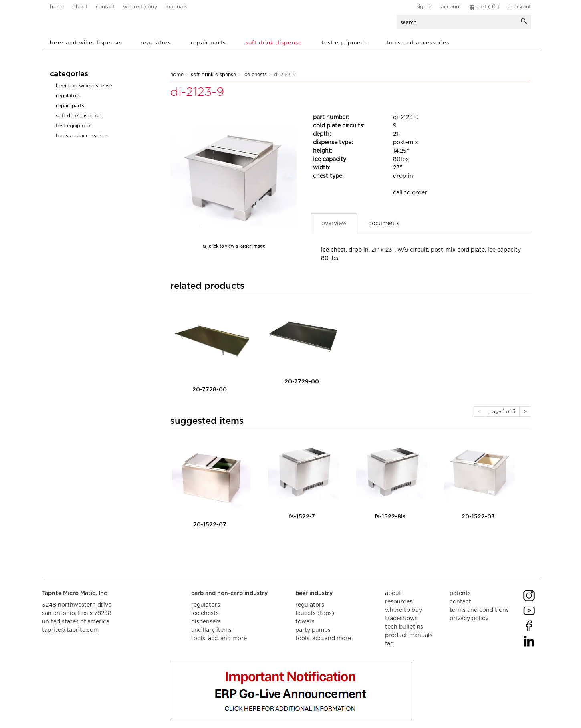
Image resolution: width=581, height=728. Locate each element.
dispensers (206, 622)
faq (389, 644)
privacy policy (469, 619)
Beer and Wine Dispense (85, 43)
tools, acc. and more (219, 639)
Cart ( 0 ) (484, 7)
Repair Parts (208, 43)
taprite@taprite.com (70, 630)
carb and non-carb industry (229, 593)
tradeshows (401, 619)
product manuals (409, 635)
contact (105, 7)
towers (305, 622)
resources (399, 602)
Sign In (425, 7)
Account (451, 7)
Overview (334, 224)
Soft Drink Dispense (274, 43)
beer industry (314, 593)
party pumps (313, 630)
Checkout (519, 7)
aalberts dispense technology (98, 24)
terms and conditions (479, 610)
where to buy (140, 7)
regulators (206, 605)
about (80, 7)
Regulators (156, 43)
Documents (384, 224)
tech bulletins (404, 627)
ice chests (205, 613)
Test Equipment (344, 43)
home (57, 7)
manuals (176, 7)
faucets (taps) (315, 613)
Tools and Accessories (418, 43)
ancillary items (211, 630)
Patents (460, 593)
